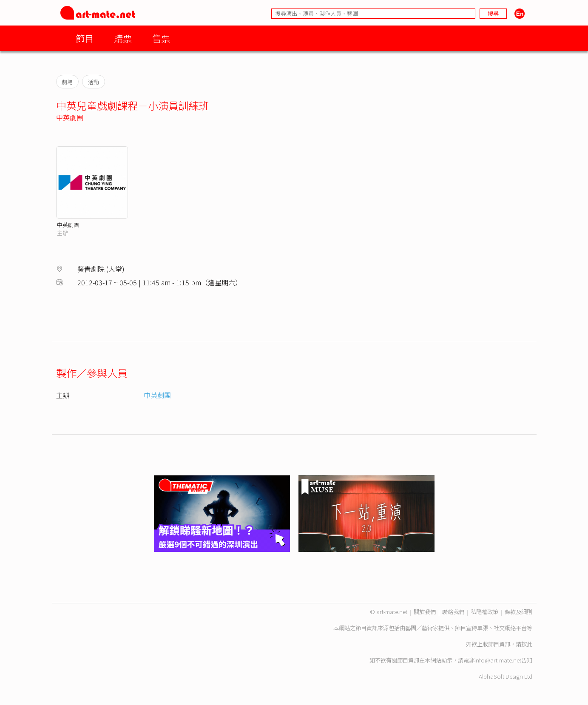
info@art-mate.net (498, 660)
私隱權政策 (484, 612)
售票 (161, 38)
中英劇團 (70, 117)
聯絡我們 (453, 612)
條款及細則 (518, 612)
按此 (527, 644)
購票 (123, 38)
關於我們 (425, 612)
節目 (85, 38)
